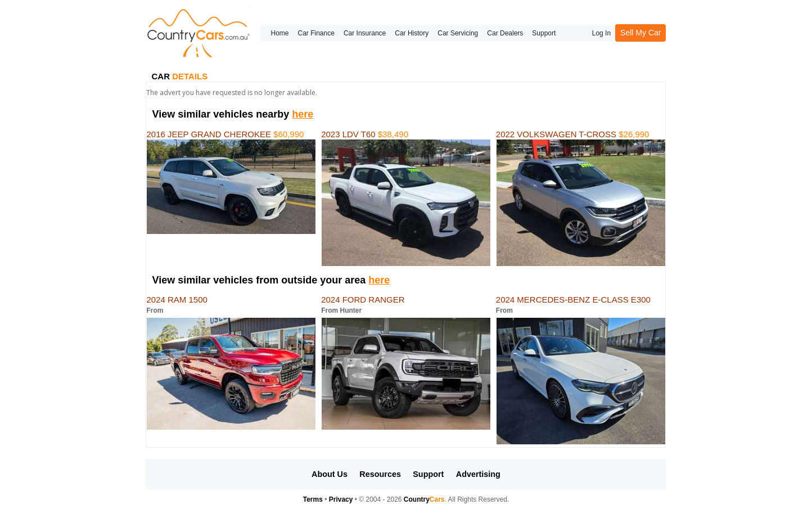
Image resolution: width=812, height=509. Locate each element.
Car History (412, 33)
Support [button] (428, 474)
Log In (601, 33)
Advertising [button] (478, 474)
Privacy (341, 499)
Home (279, 33)
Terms (313, 499)
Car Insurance (365, 33)
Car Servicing (458, 33)
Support (544, 33)
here (303, 114)
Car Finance (316, 33)
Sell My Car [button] (640, 33)
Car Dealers (505, 33)
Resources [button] (380, 474)
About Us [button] (330, 474)
